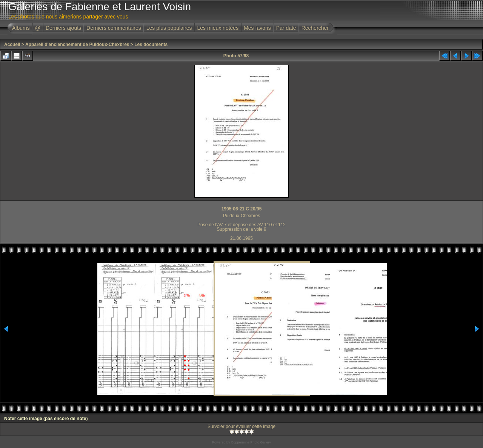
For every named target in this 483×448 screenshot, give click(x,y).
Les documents (151, 44)
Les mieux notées (218, 28)
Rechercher (315, 28)
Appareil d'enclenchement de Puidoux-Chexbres (77, 44)
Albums (21, 28)
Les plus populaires (169, 28)
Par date (286, 28)
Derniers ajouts (63, 28)
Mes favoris (257, 28)
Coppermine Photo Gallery (251, 442)
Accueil (12, 44)
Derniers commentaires (114, 28)
